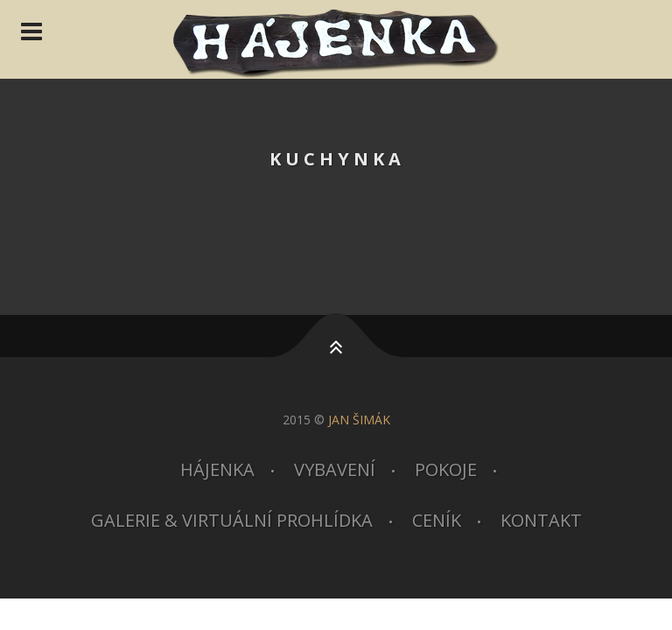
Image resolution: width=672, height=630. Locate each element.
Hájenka (217, 469)
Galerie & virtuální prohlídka (232, 520)
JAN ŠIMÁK (359, 420)
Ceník (437, 520)
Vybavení (335, 469)
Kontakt (541, 520)
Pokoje (446, 469)
